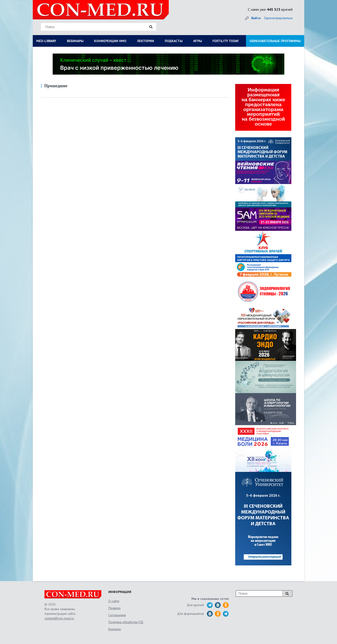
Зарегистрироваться (278, 18)
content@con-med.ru (59, 618)
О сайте (114, 601)
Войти (256, 18)
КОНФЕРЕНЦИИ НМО (110, 41)
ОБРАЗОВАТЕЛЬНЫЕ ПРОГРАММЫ (275, 41)
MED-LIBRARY (46, 41)
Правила (114, 608)
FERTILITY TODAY (226, 41)
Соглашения (117, 615)
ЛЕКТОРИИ (146, 41)
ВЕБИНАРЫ (75, 41)
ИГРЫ (198, 41)
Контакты (115, 629)
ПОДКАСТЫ (174, 41)
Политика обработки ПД (126, 622)
